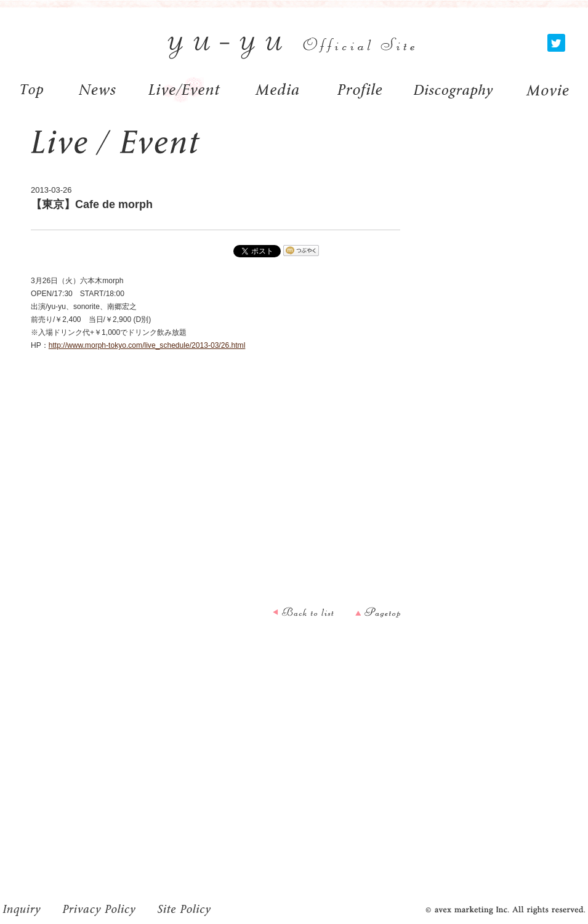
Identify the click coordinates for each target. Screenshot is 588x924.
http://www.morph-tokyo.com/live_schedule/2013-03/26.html (147, 345)
